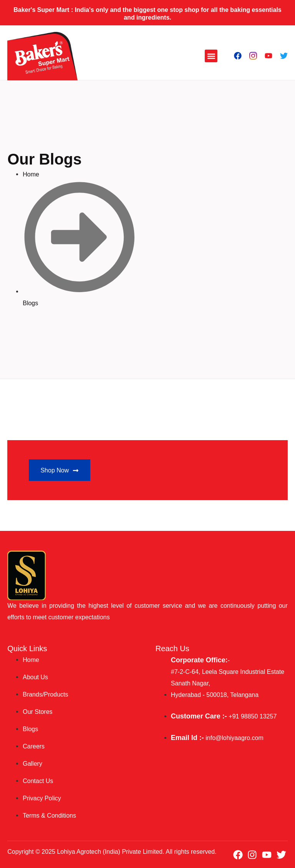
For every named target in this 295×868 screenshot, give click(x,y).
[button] (211, 56)
